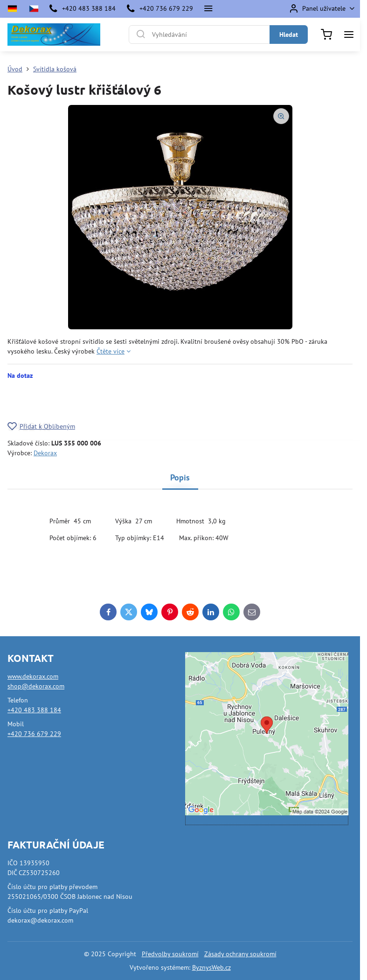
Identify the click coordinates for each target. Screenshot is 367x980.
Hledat (289, 35)
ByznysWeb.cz (211, 967)
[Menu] (349, 35)
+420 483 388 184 (34, 710)
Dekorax (45, 453)
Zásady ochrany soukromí (240, 954)
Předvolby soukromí (170, 954)
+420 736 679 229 (34, 734)
